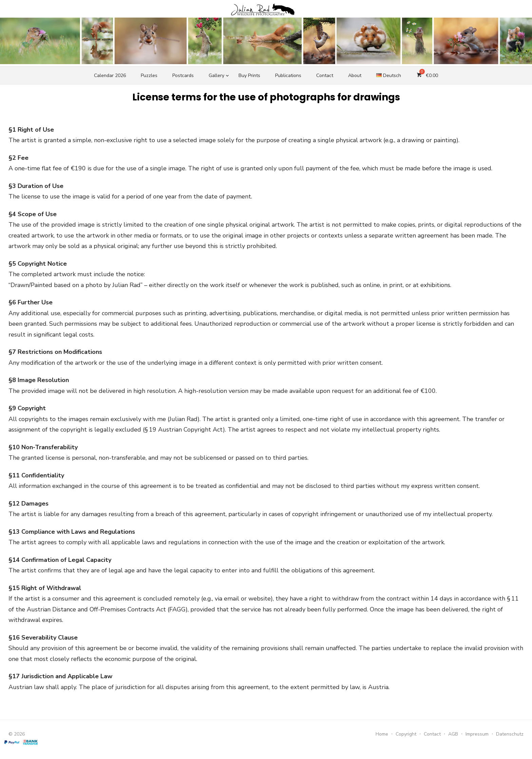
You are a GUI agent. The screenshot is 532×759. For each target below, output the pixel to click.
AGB (453, 734)
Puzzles (149, 75)
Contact (325, 75)
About (355, 75)
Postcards (183, 75)
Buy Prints (249, 75)
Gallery (216, 75)
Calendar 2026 (110, 75)
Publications (288, 75)
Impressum (477, 734)
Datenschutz (510, 734)
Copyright (406, 734)
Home (382, 734)
